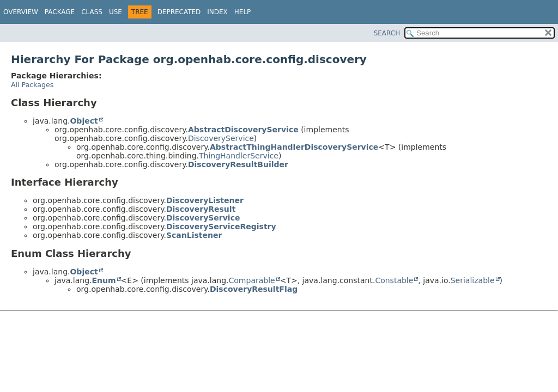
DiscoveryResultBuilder (238, 164)
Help (243, 12)
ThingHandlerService (239, 156)
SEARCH (387, 33)
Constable (394, 280)
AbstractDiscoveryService (243, 130)
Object (84, 121)
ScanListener (194, 235)
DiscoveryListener (205, 200)
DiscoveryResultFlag (254, 289)
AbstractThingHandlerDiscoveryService (294, 147)
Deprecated (179, 12)
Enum (104, 280)
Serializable (473, 280)
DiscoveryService (221, 138)
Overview (21, 12)
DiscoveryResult (201, 209)
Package (60, 12)
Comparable (252, 280)
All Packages (32, 85)
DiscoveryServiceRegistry (221, 226)
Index (217, 12)
